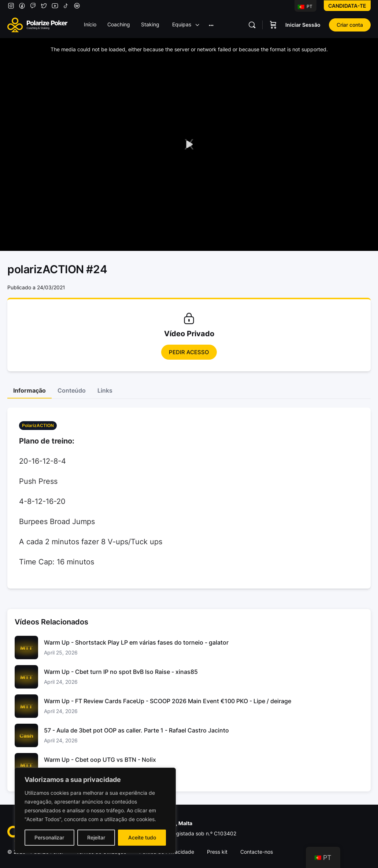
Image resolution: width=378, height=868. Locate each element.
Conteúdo (72, 390)
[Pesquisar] (252, 25)
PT (305, 6)
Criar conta (350, 25)
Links (105, 390)
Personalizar (49, 837)
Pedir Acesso (189, 352)
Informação (29, 390)
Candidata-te (347, 6)
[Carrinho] (273, 25)
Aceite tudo (142, 837)
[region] (95, 810)
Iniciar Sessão (303, 25)
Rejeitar (96, 837)
